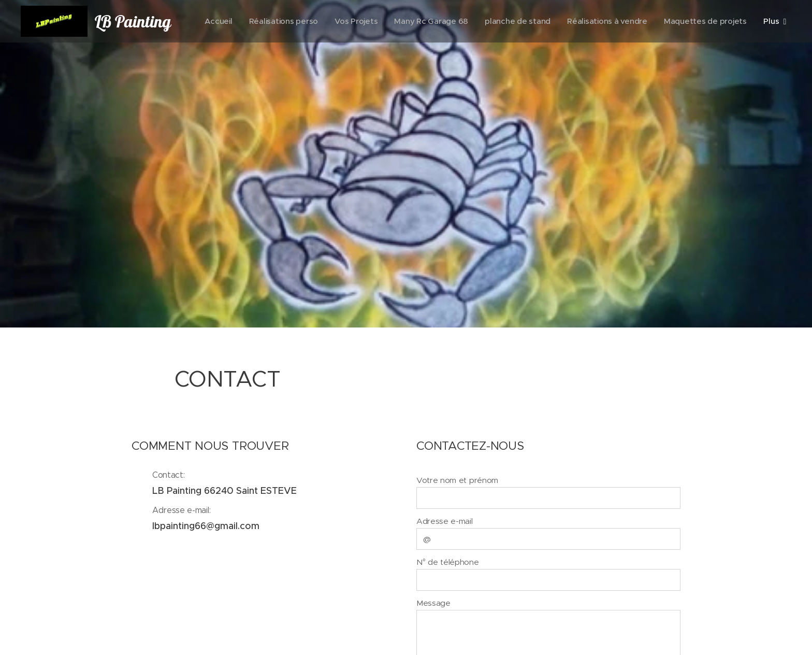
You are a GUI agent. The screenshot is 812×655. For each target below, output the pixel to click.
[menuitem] (310, 21)
